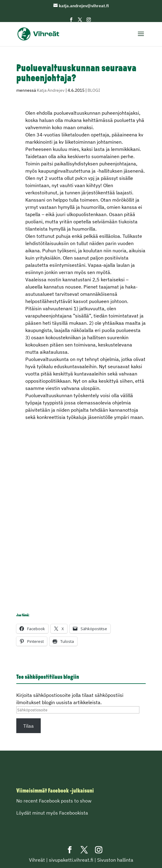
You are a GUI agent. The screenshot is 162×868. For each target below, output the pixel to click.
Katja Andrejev (51, 90)
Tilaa (29, 726)
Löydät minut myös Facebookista (52, 813)
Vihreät (37, 860)
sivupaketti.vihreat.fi (71, 860)
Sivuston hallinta (115, 860)
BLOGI (94, 90)
